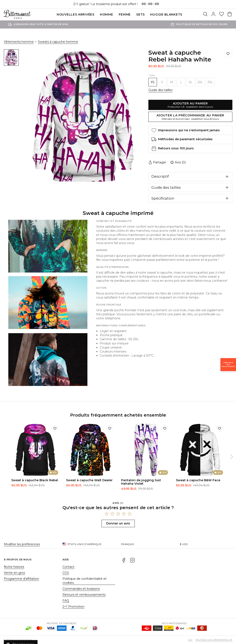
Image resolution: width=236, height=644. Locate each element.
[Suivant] (232, 457)
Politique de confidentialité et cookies (85, 581)
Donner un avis (118, 523)
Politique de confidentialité (214, 640)
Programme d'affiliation (21, 579)
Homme (107, 14)
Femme (125, 14)
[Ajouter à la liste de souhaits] (228, 54)
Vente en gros (14, 573)
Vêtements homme (19, 42)
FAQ (66, 601)
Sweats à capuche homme (58, 42)
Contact (68, 567)
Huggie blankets (166, 14)
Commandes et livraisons (81, 589)
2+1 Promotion (73, 607)
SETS (140, 14)
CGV (66, 573)
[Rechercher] (205, 14)
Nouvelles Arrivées (76, 14)
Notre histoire (14, 567)
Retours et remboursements (84, 595)
